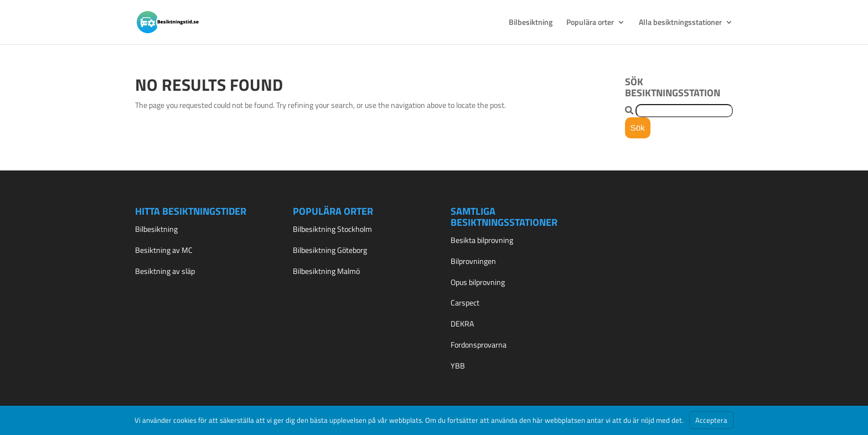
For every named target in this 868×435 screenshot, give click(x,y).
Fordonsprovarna (479, 345)
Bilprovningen (473, 261)
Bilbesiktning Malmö (326, 271)
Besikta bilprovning (482, 240)
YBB (458, 366)
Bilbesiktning (531, 23)
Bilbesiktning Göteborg (330, 250)
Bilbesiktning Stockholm (332, 229)
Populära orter (590, 23)
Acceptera (711, 420)
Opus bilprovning (478, 282)
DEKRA (462, 323)
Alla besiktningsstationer (680, 23)
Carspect (465, 302)
